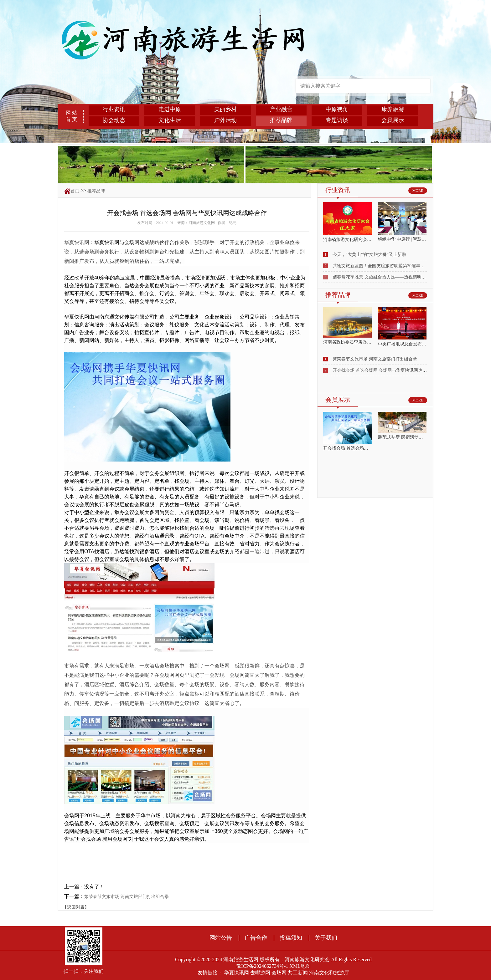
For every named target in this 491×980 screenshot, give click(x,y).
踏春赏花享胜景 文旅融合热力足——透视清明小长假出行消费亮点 (397, 277)
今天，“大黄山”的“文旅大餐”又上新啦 (369, 255)
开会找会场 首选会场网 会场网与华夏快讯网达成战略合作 (388, 370)
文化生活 (170, 120)
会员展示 (393, 120)
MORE (418, 191)
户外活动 (225, 120)
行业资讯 (114, 109)
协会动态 (114, 120)
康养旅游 (393, 109)
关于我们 (326, 938)
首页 (75, 191)
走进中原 (170, 109)
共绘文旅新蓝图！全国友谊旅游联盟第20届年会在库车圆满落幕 (394, 266)
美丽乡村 (225, 109)
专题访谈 (337, 120)
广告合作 (256, 938)
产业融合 (281, 109)
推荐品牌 (281, 120)
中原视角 (337, 109)
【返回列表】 (76, 907)
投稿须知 (291, 938)
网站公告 (221, 938)
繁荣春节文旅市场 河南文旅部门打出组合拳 (127, 897)
